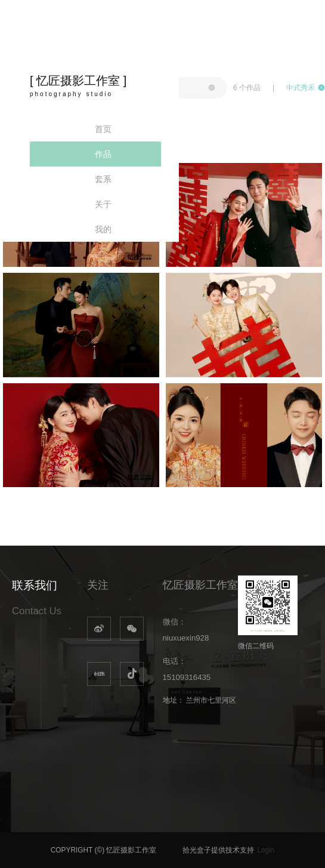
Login (266, 850)
